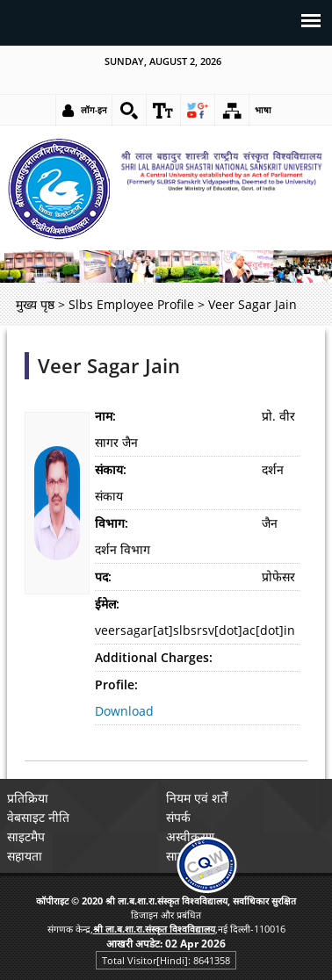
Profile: (116, 685)
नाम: (105, 416)
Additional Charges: (154, 657)
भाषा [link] (263, 110)
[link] (129, 111)
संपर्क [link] (178, 817)
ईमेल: (107, 604)
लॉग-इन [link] (94, 110)
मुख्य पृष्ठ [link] (35, 304)
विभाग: (112, 523)
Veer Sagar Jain (109, 366)
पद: (103, 576)
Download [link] (124, 711)
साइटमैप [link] (26, 836)
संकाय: (111, 469)
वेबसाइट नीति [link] (38, 817)
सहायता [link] (25, 856)
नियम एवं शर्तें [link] (197, 798)
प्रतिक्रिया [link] (28, 798)
